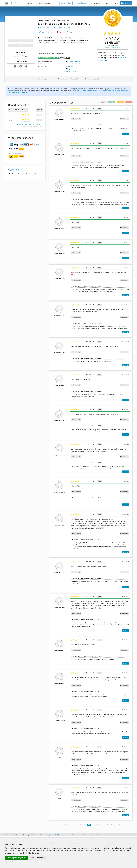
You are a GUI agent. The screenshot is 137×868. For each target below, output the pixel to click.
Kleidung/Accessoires (45, 27)
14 (103, 825)
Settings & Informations (38, 858)
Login (116, 3)
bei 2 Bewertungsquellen (112, 47)
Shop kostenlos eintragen (100, 3)
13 (98, 825)
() (124, 119)
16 (112, 825)
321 (103, 102)
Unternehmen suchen (44, 3)
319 (112, 102)
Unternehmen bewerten (21, 41)
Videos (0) (74, 79)
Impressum (8, 862)
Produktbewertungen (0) (90, 79)
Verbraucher (66, 3)
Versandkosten (71, 71)
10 (84, 825)
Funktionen (30, 3)
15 (107, 825)
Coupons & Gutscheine (59, 79)
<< (61, 825)
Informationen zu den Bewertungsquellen (30, 124)
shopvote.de (12, 115)
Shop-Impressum (72, 69)
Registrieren (126, 3)
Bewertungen (43, 79)
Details (100, 109)
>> (120, 825)
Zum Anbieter (21, 46)
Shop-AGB (70, 66)
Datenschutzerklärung (18, 862)
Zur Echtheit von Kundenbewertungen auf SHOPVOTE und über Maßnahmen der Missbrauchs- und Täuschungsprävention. (65, 835)
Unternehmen (80, 3)
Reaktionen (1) (76, 119)
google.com (12, 120)
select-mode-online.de (74, 62)
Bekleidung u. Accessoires (62, 27)
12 (94, 825)
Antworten (126, 134)
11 (89, 825)
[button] (42, 32)
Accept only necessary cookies (16, 858)
